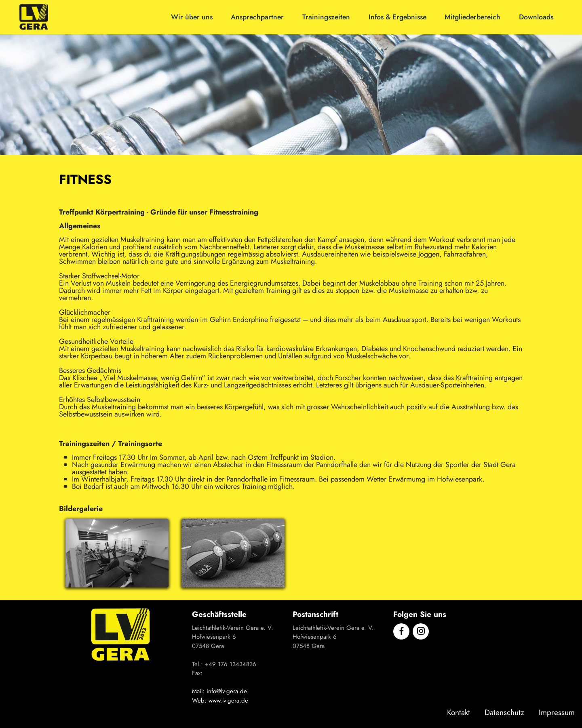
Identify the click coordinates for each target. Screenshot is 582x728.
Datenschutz (504, 712)
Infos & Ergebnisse (397, 17)
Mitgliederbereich (472, 17)
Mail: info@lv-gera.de (219, 691)
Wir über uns (192, 17)
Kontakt (459, 712)
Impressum (557, 712)
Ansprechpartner (257, 17)
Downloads (536, 17)
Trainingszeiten (326, 17)
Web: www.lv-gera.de (220, 701)
